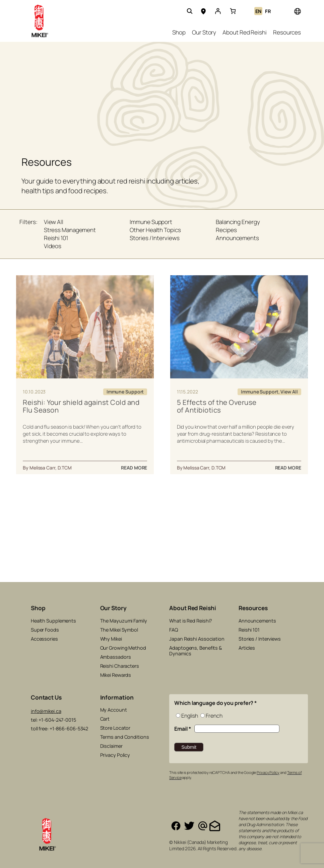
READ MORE (134, 468)
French (214, 716)
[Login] (218, 11)
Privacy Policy (268, 772)
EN (258, 11)
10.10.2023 (34, 392)
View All (289, 392)
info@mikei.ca (46, 711)
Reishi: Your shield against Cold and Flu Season (81, 406)
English (189, 716)
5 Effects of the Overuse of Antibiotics (217, 406)
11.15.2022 (187, 392)
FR (268, 11)
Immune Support (125, 392)
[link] (233, 11)
